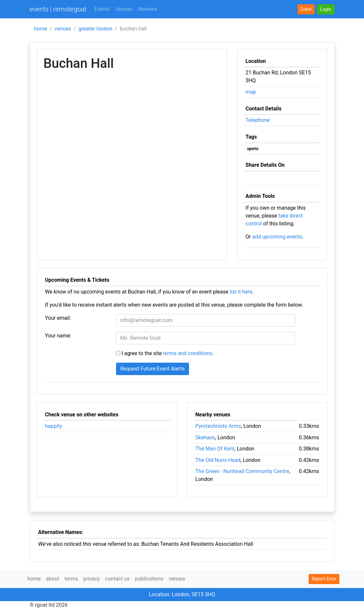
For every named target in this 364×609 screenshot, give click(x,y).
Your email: (58, 318)
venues (63, 29)
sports (253, 149)
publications (149, 579)
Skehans (205, 438)
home (41, 29)
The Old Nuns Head (218, 460)
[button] (326, 9)
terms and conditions (188, 353)
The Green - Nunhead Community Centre (242, 471)
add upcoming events (277, 237)
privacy (92, 579)
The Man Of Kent (215, 449)
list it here (241, 292)
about (53, 579)
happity (53, 426)
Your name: (58, 336)
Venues (124, 9)
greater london (96, 29)
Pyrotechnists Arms (218, 426)
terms (71, 579)
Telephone (258, 120)
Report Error (324, 579)
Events (102, 9)
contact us (117, 579)
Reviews (147, 9)
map (251, 92)
